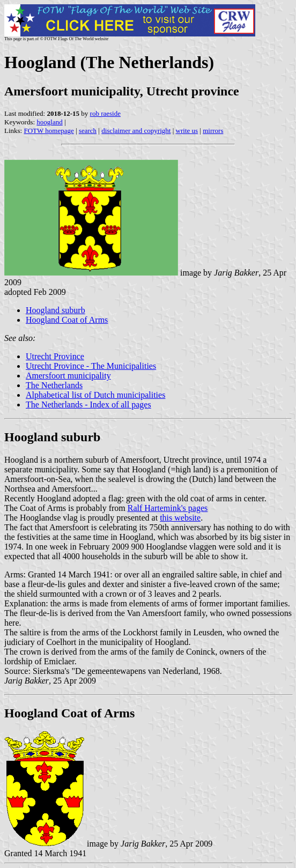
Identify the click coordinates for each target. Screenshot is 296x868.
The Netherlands (54, 385)
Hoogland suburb (56, 310)
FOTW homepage (49, 131)
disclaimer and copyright (136, 131)
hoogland (49, 122)
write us (187, 131)
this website (180, 518)
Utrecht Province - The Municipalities (91, 366)
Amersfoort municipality (68, 376)
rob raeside (105, 113)
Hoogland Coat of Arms (67, 320)
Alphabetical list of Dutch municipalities (95, 395)
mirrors (213, 131)
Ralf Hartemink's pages (168, 508)
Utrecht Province (55, 356)
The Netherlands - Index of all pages (88, 405)
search (88, 131)
